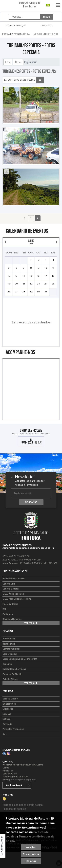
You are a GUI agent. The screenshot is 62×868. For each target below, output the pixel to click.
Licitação (7, 714)
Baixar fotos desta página (20, 80)
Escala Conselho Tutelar (14, 669)
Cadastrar (31, 502)
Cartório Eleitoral (10, 589)
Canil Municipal (10, 654)
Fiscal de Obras (10, 604)
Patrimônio (8, 614)
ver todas (46, 433)
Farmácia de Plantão (12, 674)
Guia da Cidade (10, 679)
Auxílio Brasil (9, 639)
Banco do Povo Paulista (14, 579)
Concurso (7, 664)
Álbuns (18, 62)
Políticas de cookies (14, 809)
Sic (4, 734)
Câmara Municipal (11, 649)
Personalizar (31, 854)
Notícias (6, 719)
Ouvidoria (7, 724)
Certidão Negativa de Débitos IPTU (20, 659)
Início (8, 62)
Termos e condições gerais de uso (23, 805)
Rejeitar (31, 861)
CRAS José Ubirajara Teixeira (17, 599)
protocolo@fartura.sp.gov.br (23, 780)
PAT (4, 609)
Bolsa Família (9, 644)
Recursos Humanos (12, 619)
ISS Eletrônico (9, 704)
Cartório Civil (9, 584)
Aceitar (31, 847)
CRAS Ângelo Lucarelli (13, 594)
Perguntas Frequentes (13, 729)
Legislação (8, 709)
